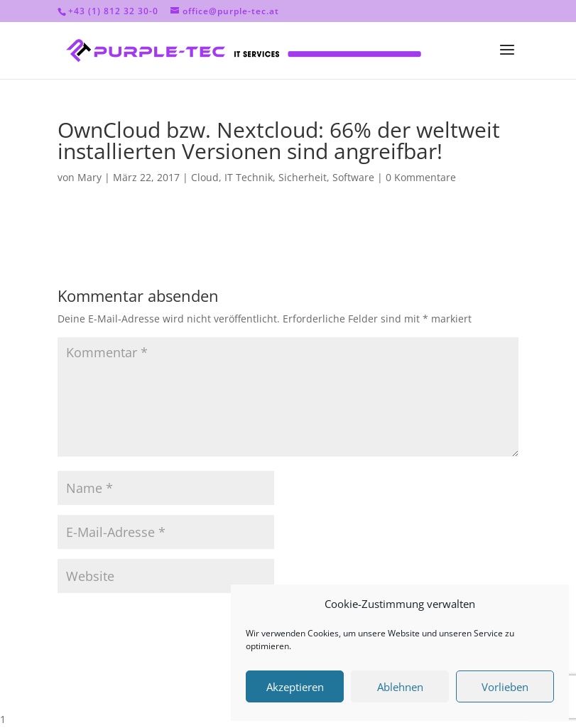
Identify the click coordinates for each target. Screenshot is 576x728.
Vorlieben (505, 687)
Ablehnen (400, 687)
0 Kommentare (421, 177)
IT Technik (249, 177)
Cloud (205, 177)
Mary (89, 177)
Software (353, 177)
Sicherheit (303, 177)
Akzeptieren (295, 687)
